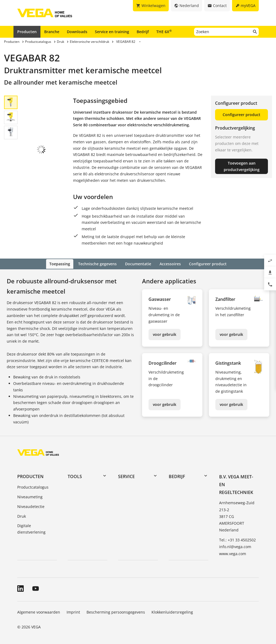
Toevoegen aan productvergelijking (242, 166)
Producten (27, 32)
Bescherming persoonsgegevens (116, 612)
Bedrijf (143, 32)
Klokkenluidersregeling (172, 612)
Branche (52, 32)
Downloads (77, 32)
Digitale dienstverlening (31, 529)
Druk (22, 516)
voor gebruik (165, 334)
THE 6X (164, 32)
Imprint (73, 612)
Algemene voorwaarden (39, 612)
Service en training (112, 32)
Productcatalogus (33, 487)
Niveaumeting (30, 496)
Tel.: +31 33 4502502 (237, 540)
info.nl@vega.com (235, 546)
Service (126, 476)
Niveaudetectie (31, 506)
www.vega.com (233, 553)
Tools (75, 476)
